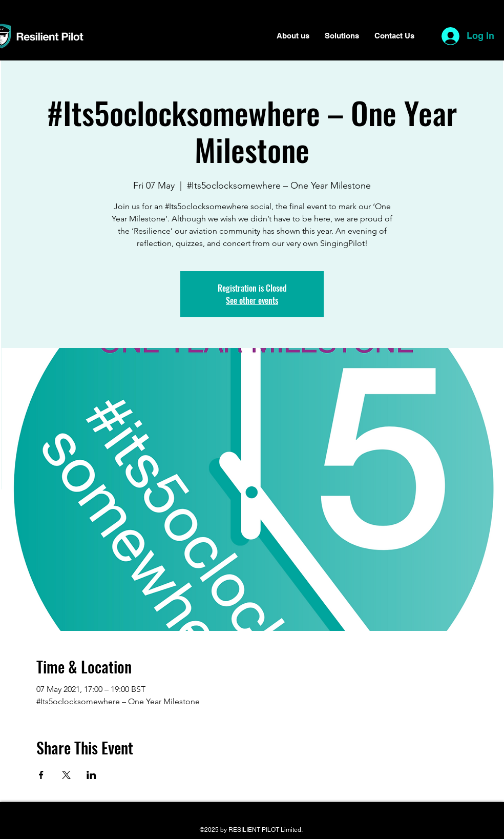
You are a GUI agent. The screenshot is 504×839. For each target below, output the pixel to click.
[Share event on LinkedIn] (91, 775)
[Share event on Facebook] (41, 775)
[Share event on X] (66, 775)
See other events (252, 300)
